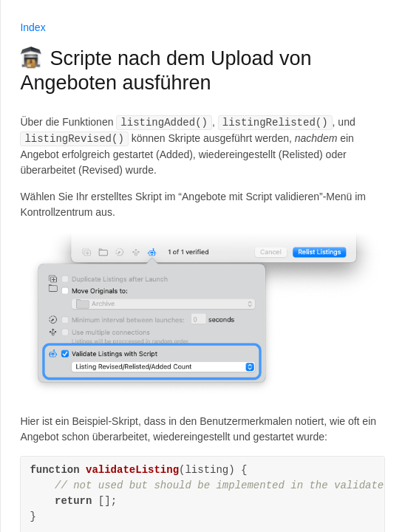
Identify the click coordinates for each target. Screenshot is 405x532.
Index (33, 27)
